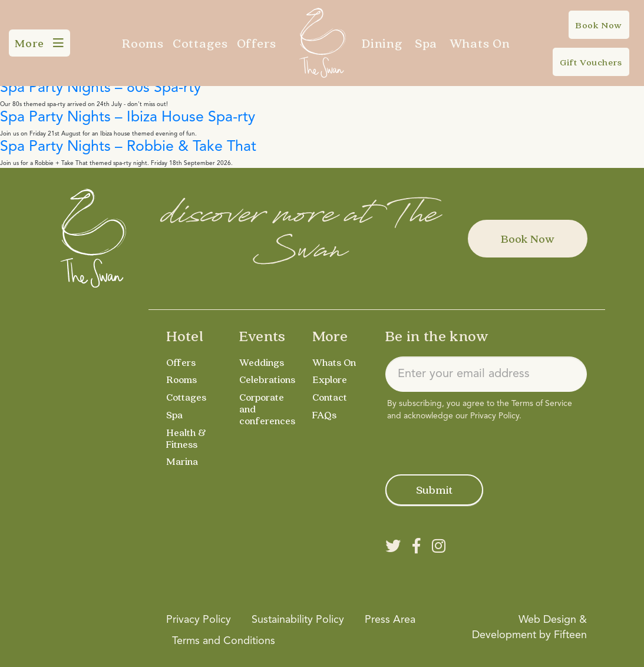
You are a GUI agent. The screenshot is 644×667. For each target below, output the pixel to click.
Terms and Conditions (224, 641)
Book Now (528, 239)
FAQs (325, 415)
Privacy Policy (495, 416)
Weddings (262, 362)
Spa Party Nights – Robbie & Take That (128, 147)
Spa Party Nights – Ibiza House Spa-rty (128, 118)
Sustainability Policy (298, 620)
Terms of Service (542, 404)
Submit (434, 490)
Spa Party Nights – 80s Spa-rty (100, 88)
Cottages (200, 43)
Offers (257, 43)
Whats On (480, 43)
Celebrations (269, 379)
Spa (426, 43)
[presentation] (475, 445)
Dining (382, 43)
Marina (183, 461)
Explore (330, 379)
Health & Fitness (186, 438)
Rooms (143, 43)
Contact (331, 397)
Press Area (390, 620)
